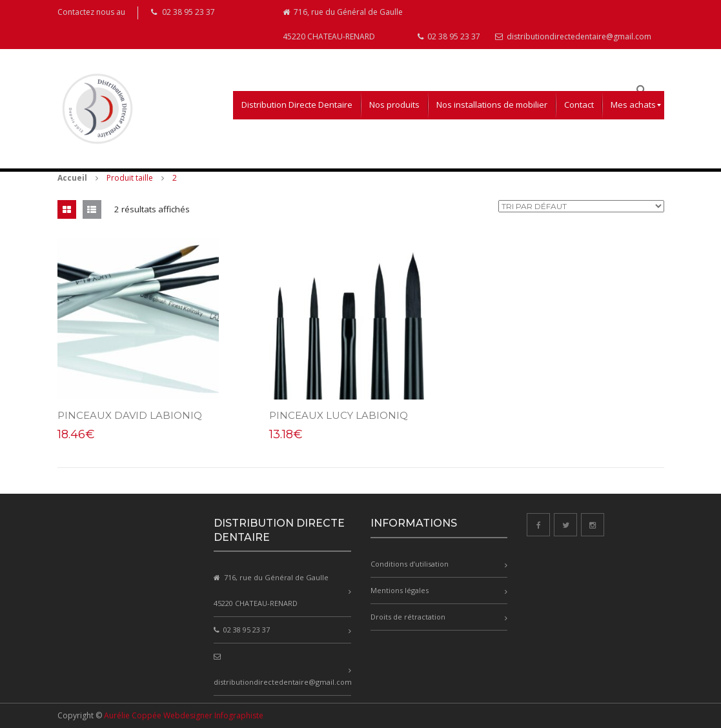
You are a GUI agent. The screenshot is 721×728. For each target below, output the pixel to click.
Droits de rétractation (408, 617)
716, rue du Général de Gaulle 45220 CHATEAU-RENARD (343, 24)
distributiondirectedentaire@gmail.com (573, 36)
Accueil (72, 178)
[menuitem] (297, 105)
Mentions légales (400, 590)
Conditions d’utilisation (410, 564)
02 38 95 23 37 (449, 36)
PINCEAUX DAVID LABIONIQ (130, 415)
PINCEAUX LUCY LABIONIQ (335, 415)
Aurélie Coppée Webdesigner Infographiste (184, 715)
